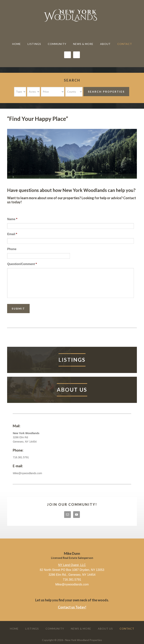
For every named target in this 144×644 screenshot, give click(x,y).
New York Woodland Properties (72, 15)
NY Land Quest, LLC (72, 565)
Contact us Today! (72, 607)
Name (12, 219)
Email (12, 234)
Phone (12, 249)
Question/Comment (22, 264)
